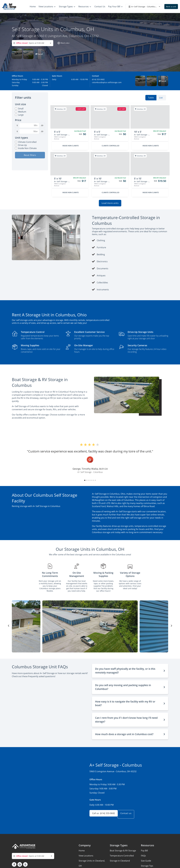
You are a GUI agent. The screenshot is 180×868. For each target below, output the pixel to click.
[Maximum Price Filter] (29, 131)
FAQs (143, 858)
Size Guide (146, 863)
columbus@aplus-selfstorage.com (107, 82)
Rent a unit (171, 7)
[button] (63, 43)
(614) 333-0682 (98, 79)
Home (82, 853)
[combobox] (33, 43)
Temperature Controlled (122, 858)
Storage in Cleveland (120, 863)
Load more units (110, 205)
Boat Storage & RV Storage (123, 853)
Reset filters (30, 155)
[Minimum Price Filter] (29, 125)
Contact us (129, 816)
